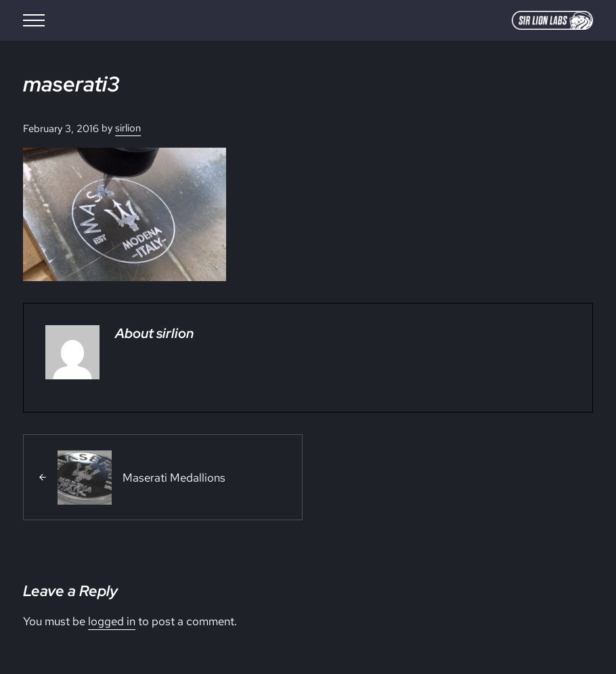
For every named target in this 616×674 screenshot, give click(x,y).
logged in (112, 621)
